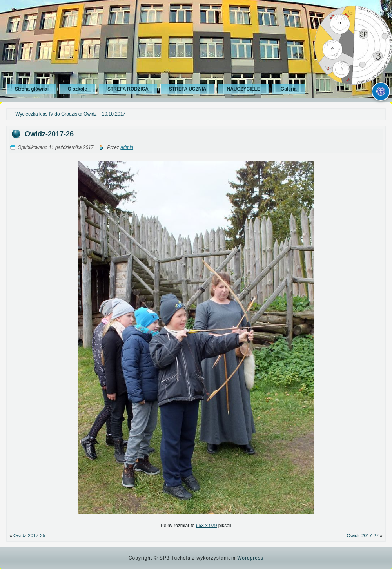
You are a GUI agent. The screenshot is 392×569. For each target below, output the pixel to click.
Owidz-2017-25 (29, 536)
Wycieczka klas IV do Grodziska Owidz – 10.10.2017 (67, 114)
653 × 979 (207, 526)
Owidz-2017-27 (363, 536)
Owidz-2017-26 (49, 134)
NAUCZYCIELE (243, 89)
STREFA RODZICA (128, 89)
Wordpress (250, 558)
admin (127, 147)
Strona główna (31, 89)
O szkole (77, 89)
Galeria (289, 89)
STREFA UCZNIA (188, 89)
